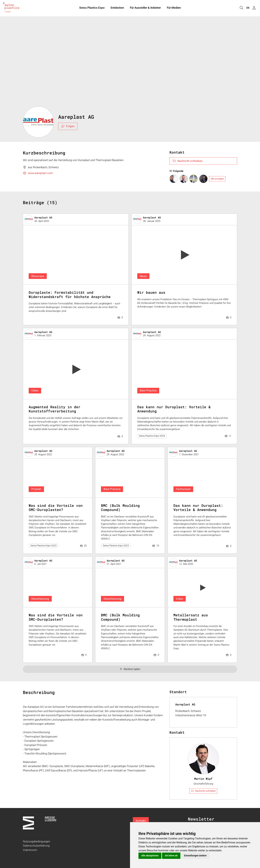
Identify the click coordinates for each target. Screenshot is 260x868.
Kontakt (141, 821)
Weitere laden (130, 669)
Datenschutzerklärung (36, 846)
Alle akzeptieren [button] (150, 856)
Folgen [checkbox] (68, 126)
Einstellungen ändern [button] (195, 856)
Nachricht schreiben (187, 161)
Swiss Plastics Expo (92, 8)
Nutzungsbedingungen (36, 841)
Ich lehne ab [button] (171, 856)
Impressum (30, 850)
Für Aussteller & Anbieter (145, 8)
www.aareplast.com (38, 173)
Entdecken (117, 8)
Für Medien (174, 8)
